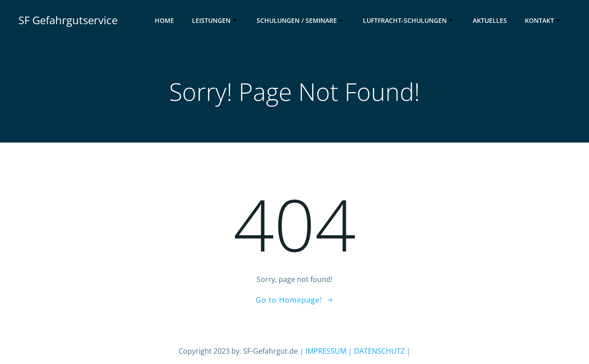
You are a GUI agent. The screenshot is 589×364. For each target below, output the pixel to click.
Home (164, 20)
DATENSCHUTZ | (381, 351)
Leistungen (215, 20)
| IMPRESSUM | (326, 351)
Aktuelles (490, 20)
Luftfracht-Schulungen (409, 20)
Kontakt (543, 20)
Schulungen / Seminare (301, 20)
